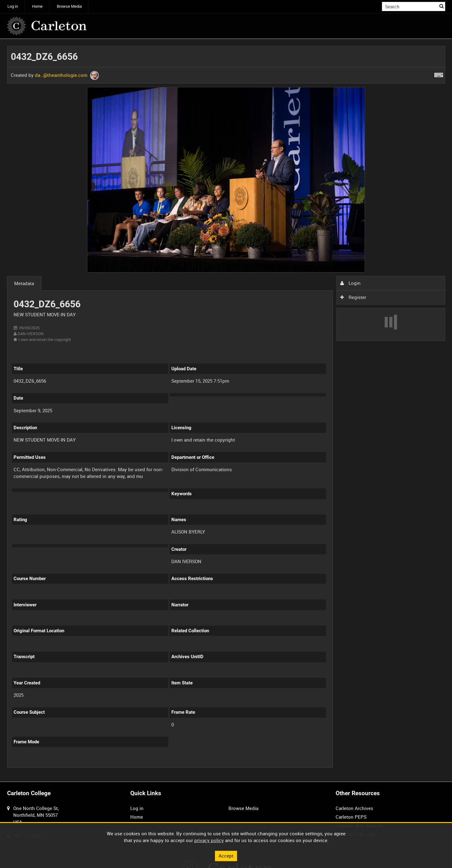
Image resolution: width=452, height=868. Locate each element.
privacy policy (209, 840)
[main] (226, 410)
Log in (13, 6)
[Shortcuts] (439, 74)
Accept (226, 856)
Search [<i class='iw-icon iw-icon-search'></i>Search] (442, 6)
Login (350, 283)
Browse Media (69, 6)
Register (353, 297)
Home (37, 6)
